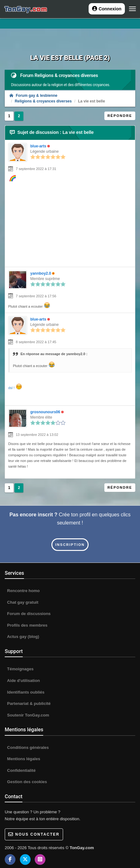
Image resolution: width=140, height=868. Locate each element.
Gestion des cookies (26, 782)
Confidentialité (21, 770)
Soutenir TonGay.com (28, 715)
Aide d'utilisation (23, 681)
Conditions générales (27, 747)
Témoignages (20, 669)
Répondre (120, 116)
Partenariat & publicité (28, 703)
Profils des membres (27, 625)
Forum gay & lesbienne (33, 96)
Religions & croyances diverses (43, 101)
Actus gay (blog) (23, 637)
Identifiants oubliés (25, 692)
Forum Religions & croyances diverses (59, 75)
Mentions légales (23, 759)
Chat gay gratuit (22, 602)
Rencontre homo (23, 591)
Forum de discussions (28, 614)
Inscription (70, 545)
